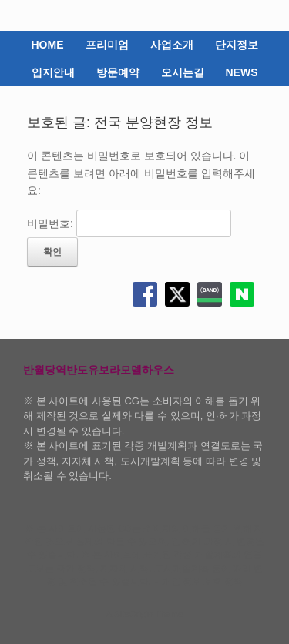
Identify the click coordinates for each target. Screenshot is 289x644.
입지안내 (53, 72)
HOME (48, 45)
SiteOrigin (134, 614)
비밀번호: (129, 223)
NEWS (242, 72)
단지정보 (237, 45)
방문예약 (118, 72)
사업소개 (172, 45)
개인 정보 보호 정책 (203, 582)
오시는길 (183, 72)
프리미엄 (107, 45)
